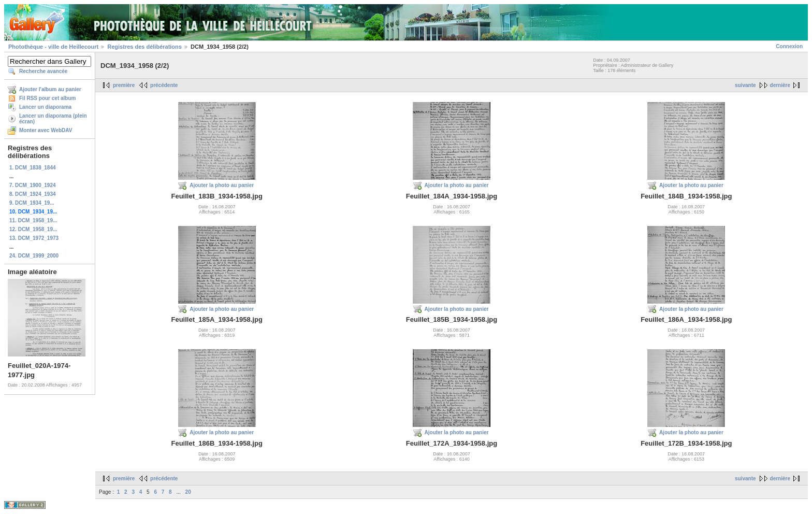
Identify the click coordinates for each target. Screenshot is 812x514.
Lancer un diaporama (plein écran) (53, 119)
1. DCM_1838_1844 (33, 168)
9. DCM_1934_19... (32, 203)
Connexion (789, 46)
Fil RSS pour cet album (47, 98)
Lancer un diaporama (45, 107)
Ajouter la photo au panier (222, 185)
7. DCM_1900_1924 (33, 185)
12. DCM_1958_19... (33, 229)
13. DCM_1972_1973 (34, 238)
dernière (780, 85)
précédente (164, 85)
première (124, 85)
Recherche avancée (43, 71)
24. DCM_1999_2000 (34, 256)
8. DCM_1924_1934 (33, 194)
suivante (745, 85)
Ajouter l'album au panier (50, 89)
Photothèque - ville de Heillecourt (53, 47)
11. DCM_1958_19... (33, 220)
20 (188, 492)
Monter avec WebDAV (46, 130)
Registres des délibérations (144, 47)
